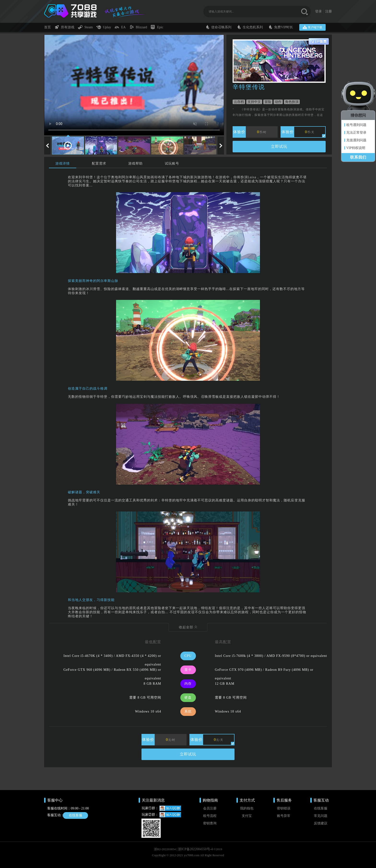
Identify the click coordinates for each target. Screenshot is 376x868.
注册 (329, 2)
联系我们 (358, 157)
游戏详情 (63, 163)
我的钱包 (247, 808)
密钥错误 (284, 808)
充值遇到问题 (356, 140)
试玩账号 (172, 163)
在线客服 (76, 815)
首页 (47, 27)
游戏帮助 (135, 163)
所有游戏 (64, 27)
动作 (278, 102)
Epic (157, 27)
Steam (85, 27)
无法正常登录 (356, 133)
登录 (318, 2)
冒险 (268, 102)
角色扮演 (292, 102)
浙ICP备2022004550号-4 (195, 849)
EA (120, 27)
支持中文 (254, 102)
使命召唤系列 (219, 27)
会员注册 (210, 808)
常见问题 (321, 816)
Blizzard (138, 27)
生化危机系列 (250, 27)
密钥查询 (210, 823)
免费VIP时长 (281, 27)
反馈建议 (321, 823)
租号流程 (210, 816)
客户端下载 (312, 27)
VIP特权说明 (356, 148)
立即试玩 (279, 146)
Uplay (104, 27)
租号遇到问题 (356, 125)
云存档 (239, 102)
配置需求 (99, 163)
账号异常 (284, 816)
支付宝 (247, 816)
